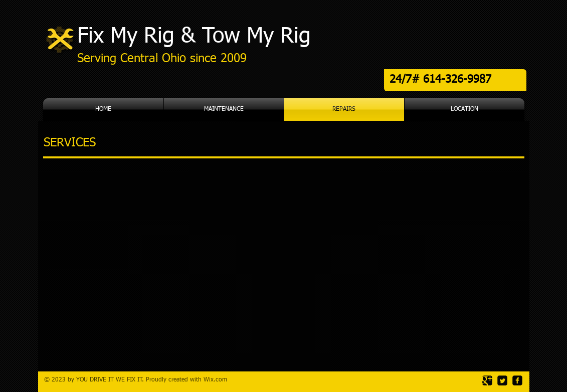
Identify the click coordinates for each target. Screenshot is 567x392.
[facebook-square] (517, 380)
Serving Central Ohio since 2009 (162, 59)
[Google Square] (487, 380)
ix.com (218, 380)
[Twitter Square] (502, 380)
